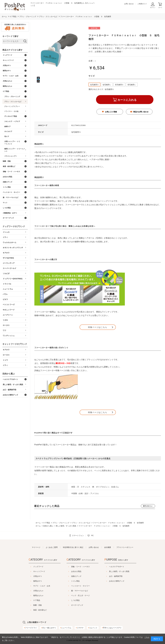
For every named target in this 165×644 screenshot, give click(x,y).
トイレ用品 (75, 581)
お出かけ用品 (76, 571)
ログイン (153, 7)
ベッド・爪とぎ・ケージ (80, 595)
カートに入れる (127, 100)
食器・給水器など (34, 610)
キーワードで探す (10, 36)
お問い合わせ (129, 4)
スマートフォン (78, 536)
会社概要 (108, 547)
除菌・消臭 (31, 605)
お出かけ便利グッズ (123, 581)
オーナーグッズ (77, 605)
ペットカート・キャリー (80, 586)
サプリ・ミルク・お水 (36, 586)
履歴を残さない (148, 506)
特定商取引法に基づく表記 (73, 547)
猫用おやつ (31, 581)
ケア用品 (31, 600)
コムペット (93, 628)
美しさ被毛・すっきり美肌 (125, 571)
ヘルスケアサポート (123, 567)
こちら (147, 637)
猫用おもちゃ (32, 595)
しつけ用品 (75, 600)
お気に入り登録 (111, 112)
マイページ (36, 547)
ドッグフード (32, 567)
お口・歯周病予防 (122, 576)
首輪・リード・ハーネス (80, 567)
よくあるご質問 (52, 547)
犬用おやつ (31, 576)
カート (160, 7)
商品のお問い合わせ (141, 112)
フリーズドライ (30, 628)
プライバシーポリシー (125, 547)
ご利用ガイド (142, 4)
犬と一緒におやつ (48, 628)
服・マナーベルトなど (80, 591)
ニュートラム (66, 628)
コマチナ (80, 628)
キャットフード (33, 571)
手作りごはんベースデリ (112, 628)
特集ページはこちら (98, 327)
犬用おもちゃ (32, 591)
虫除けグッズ (76, 576)
